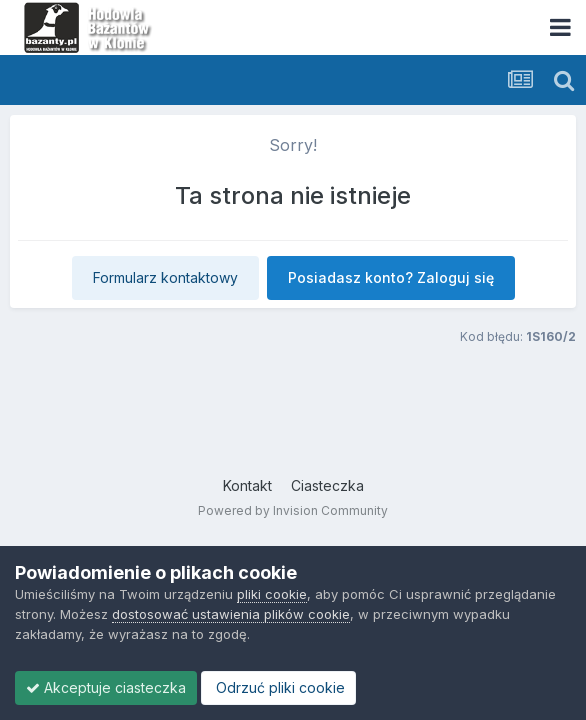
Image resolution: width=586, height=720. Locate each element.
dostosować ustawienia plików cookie (231, 614)
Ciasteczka (327, 485)
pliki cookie (272, 594)
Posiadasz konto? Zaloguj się (391, 277)
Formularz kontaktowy (165, 277)
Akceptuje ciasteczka (106, 687)
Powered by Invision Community (293, 510)
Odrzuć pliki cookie (278, 687)
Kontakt (247, 485)
